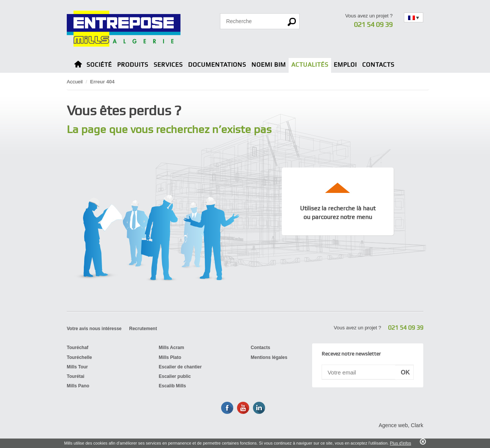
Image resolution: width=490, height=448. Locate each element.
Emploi (345, 65)
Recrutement (143, 329)
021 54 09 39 (373, 24)
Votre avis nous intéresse (94, 329)
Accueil (75, 82)
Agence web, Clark (401, 425)
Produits (133, 65)
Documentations (217, 65)
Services (168, 65)
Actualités (310, 65)
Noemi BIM (269, 65)
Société (99, 65)
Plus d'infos (400, 443)
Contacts (378, 65)
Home (78, 65)
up (338, 187)
